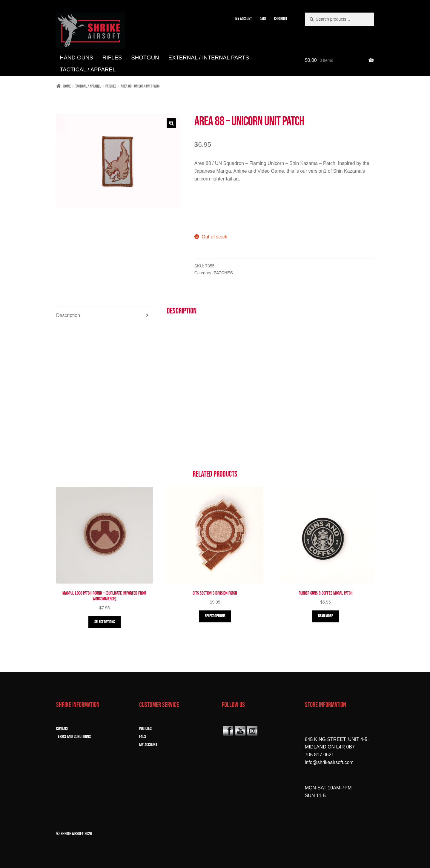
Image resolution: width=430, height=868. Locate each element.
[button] (171, 123)
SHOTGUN (145, 58)
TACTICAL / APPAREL (88, 69)
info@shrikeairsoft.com (329, 762)
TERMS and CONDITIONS (73, 737)
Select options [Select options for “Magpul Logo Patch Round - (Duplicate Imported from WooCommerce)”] (105, 622)
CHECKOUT (281, 19)
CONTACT (62, 729)
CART (263, 19)
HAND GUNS (76, 58)
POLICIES (145, 729)
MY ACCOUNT (244, 19)
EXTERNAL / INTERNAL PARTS (209, 58)
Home (67, 86)
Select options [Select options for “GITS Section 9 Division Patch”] (215, 616)
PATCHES (111, 86)
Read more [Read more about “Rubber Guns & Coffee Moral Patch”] (325, 616)
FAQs (143, 737)
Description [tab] (68, 315)
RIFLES (112, 58)
